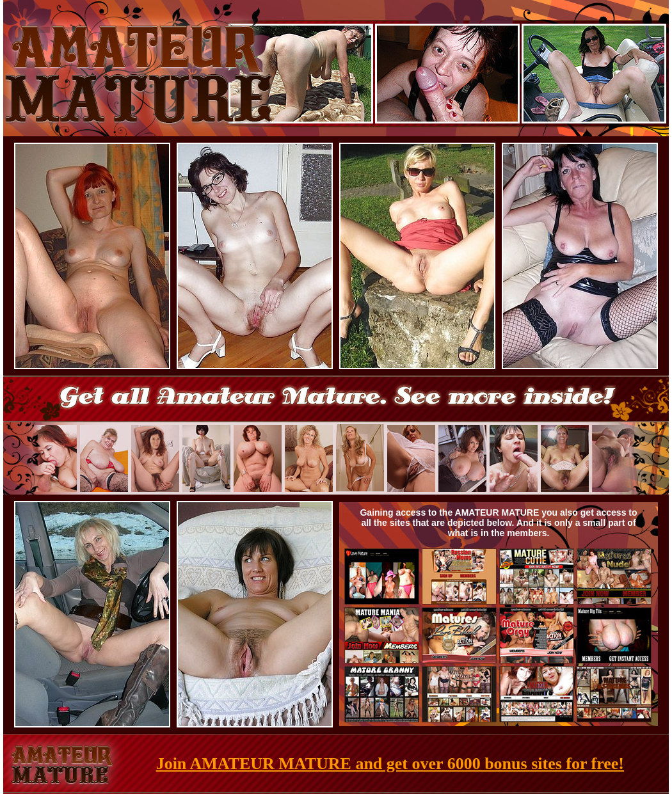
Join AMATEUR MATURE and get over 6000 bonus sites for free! (390, 764)
